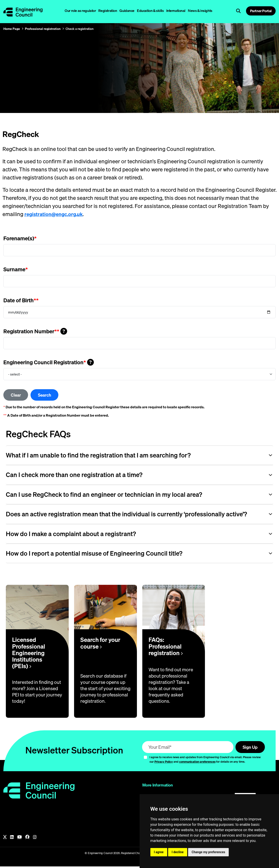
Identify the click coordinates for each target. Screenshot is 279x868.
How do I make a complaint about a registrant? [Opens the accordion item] (71, 535)
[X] (5, 839)
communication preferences (197, 763)
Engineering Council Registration (49, 362)
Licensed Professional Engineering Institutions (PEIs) (29, 654)
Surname (16, 269)
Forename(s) (20, 238)
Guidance (127, 11)
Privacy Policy (164, 763)
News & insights (200, 11)
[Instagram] (35, 839)
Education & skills (150, 11)
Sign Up (249, 748)
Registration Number (35, 331)
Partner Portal (261, 11)
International (176, 11)
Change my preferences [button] (208, 852)
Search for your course (100, 644)
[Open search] (238, 11)
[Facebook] (27, 839)
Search (48, 395)
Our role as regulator (80, 11)
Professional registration (43, 29)
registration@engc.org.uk (55, 214)
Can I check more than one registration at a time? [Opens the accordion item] (74, 476)
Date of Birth (21, 300)
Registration (108, 11)
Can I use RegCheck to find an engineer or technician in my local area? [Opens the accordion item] (104, 495)
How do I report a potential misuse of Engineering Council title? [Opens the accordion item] (94, 554)
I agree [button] (159, 852)
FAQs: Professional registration (166, 647)
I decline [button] (178, 852)
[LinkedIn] (12, 839)
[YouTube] (20, 839)
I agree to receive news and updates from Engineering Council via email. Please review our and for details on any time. (205, 761)
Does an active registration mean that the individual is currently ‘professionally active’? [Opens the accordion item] (126, 515)
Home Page (12, 29)
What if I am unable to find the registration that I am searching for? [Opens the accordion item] (98, 456)
